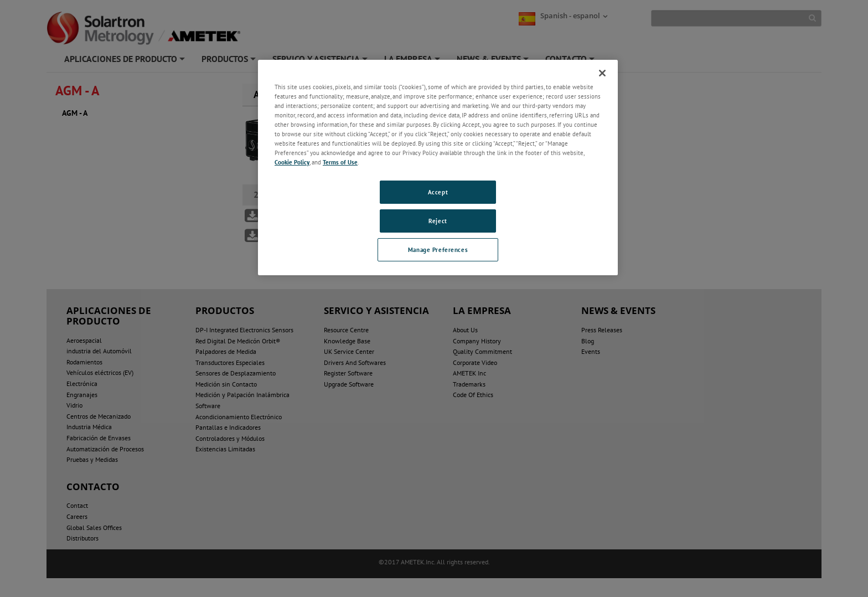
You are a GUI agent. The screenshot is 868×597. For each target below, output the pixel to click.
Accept (438, 192)
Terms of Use (340, 162)
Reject (438, 221)
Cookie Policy (292, 162)
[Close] (602, 73)
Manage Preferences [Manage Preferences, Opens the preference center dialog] (438, 249)
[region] (438, 168)
